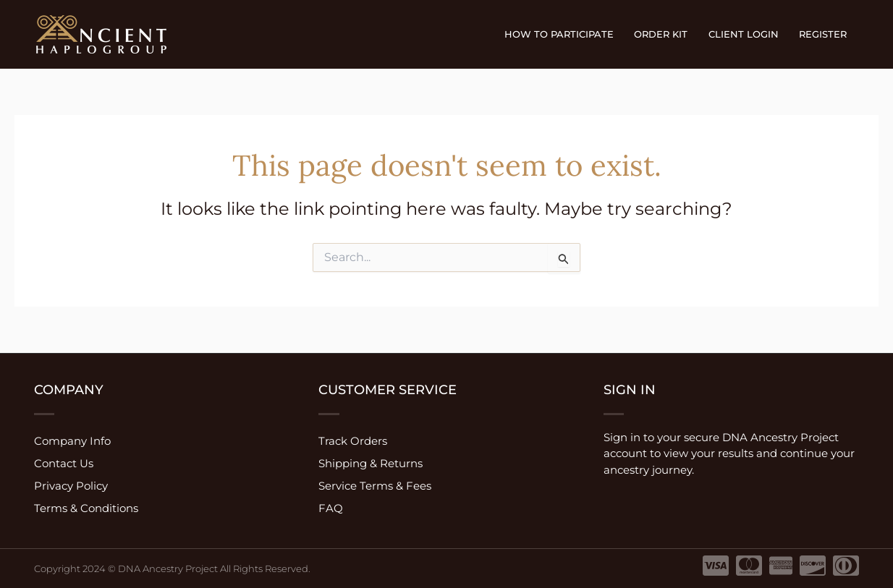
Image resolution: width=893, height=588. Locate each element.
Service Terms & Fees (375, 486)
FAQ (331, 508)
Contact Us (64, 463)
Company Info (72, 441)
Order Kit (665, 34)
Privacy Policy (71, 486)
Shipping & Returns (371, 463)
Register (824, 34)
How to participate (565, 34)
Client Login (746, 34)
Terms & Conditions (86, 508)
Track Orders (353, 441)
